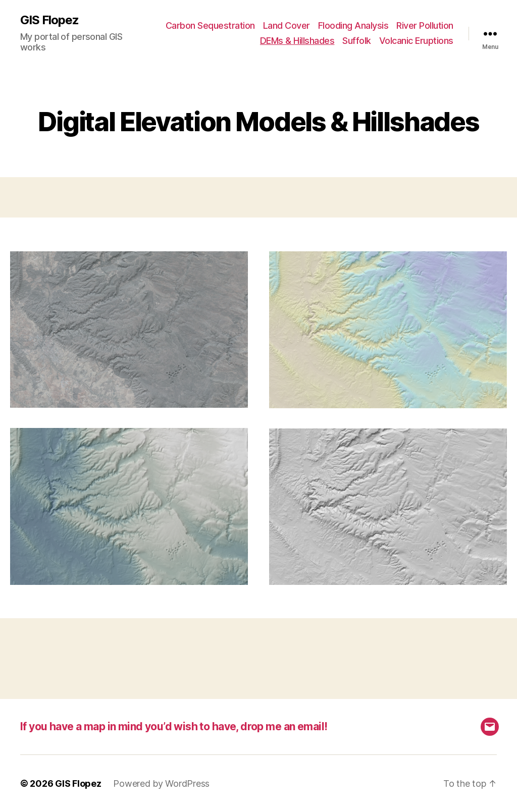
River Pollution (425, 25)
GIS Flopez (49, 20)
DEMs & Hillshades (297, 41)
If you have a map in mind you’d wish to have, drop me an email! (174, 726)
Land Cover (287, 25)
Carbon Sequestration (210, 25)
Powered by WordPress (161, 783)
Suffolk (357, 41)
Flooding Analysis (353, 25)
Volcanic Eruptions (416, 41)
